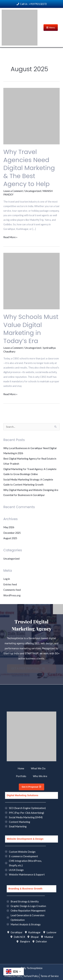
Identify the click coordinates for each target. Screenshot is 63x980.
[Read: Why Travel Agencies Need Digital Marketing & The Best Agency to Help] (32, 116)
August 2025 (10, 538)
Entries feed (10, 584)
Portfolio (21, 776)
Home (21, 768)
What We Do (38, 768)
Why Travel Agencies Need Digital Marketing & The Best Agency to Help (29, 168)
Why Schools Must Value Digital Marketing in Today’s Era (31, 329)
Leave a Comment (13, 191)
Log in (7, 579)
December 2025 (12, 533)
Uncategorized (33, 191)
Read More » (10, 237)
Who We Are (40, 776)
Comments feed (12, 590)
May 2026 (9, 527)
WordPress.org (12, 595)
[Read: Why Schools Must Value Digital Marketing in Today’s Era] (32, 281)
